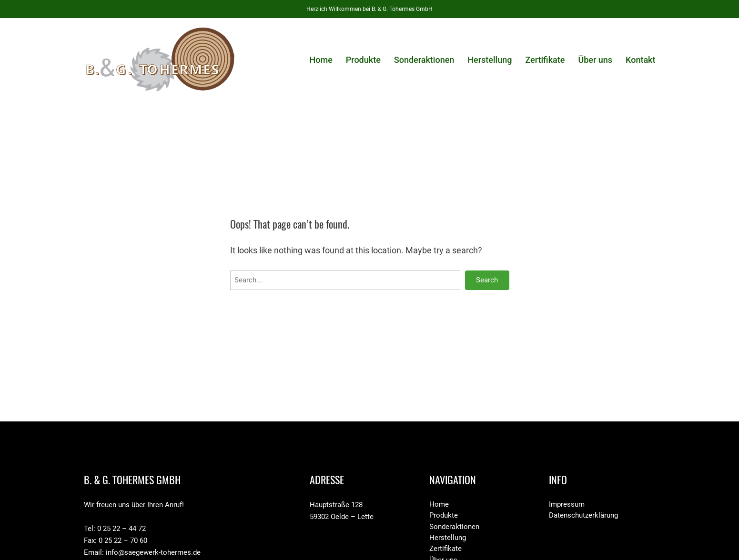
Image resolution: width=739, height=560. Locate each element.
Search (487, 280)
